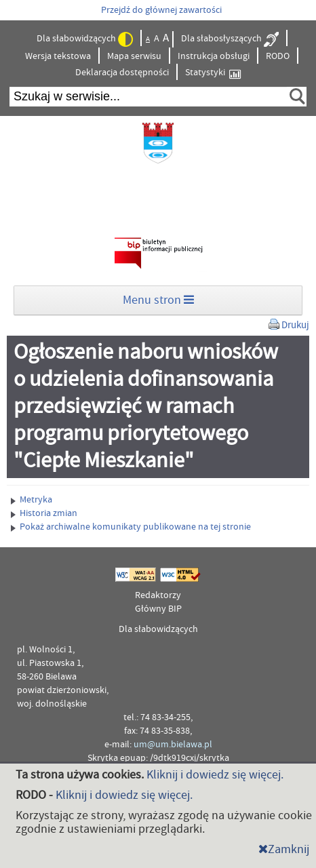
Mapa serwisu (134, 56)
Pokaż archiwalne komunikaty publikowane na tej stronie (131, 527)
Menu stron (158, 300)
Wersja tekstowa (58, 56)
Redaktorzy (158, 595)
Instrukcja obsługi (214, 56)
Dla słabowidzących (85, 39)
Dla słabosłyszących (230, 39)
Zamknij (284, 849)
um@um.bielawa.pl (173, 745)
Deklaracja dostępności (122, 73)
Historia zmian (44, 513)
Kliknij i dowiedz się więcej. (215, 775)
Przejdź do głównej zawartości (161, 10)
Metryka (32, 500)
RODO (278, 56)
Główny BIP (158, 609)
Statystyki (213, 73)
